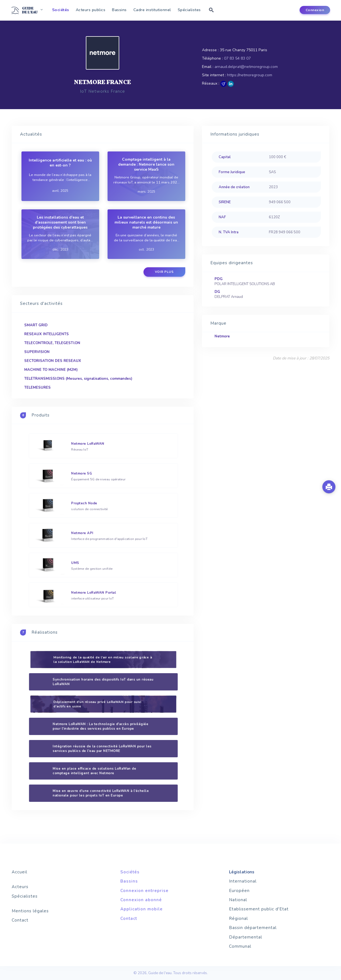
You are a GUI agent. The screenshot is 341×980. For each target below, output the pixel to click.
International (243, 881)
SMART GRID (36, 325)
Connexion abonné (141, 900)
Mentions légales (30, 911)
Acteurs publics (91, 10)
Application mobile (142, 909)
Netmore (222, 336)
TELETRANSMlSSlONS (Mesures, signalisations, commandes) (78, 379)
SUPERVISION (37, 352)
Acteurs (20, 887)
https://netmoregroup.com (250, 75)
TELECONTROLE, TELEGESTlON (52, 343)
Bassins (119, 10)
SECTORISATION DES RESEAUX (53, 361)
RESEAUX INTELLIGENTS (47, 334)
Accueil (20, 872)
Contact (20, 920)
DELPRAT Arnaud (229, 297)
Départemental (246, 937)
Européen (239, 891)
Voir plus (164, 272)
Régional (238, 918)
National (238, 900)
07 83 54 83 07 (237, 58)
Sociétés (61, 10)
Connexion (315, 10)
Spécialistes (189, 10)
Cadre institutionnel (152, 10)
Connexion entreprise (144, 891)
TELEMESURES (37, 388)
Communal (240, 946)
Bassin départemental (253, 928)
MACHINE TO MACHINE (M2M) (51, 370)
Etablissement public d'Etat (259, 909)
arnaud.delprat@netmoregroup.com (246, 67)
